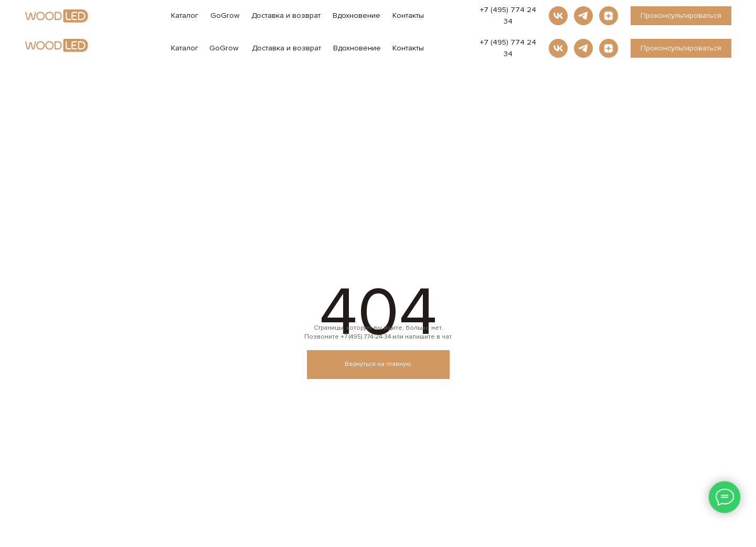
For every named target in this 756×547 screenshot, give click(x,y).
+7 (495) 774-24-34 (366, 337)
